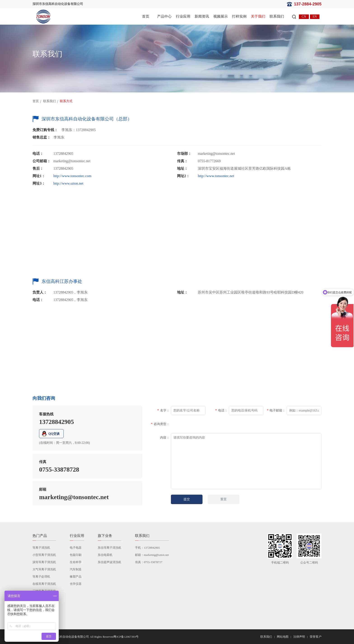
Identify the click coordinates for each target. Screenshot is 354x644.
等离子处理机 (41, 577)
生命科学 (76, 562)
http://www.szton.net (68, 183)
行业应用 (183, 16)
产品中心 (164, 16)
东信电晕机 (105, 555)
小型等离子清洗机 (44, 555)
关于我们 (258, 16)
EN (315, 17)
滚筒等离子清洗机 (44, 562)
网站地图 (283, 637)
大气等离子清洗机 (44, 569)
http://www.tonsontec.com (72, 176)
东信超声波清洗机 (109, 562)
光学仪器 (76, 584)
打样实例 (239, 16)
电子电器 (76, 548)
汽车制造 (76, 569)
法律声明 (299, 637)
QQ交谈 (54, 434)
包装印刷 (76, 555)
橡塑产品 (76, 577)
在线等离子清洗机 (44, 584)
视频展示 (221, 16)
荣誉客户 (316, 637)
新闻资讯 (202, 16)
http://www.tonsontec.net (216, 176)
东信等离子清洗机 (109, 548)
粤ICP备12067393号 (126, 637)
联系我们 (277, 16)
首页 (146, 16)
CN (304, 17)
